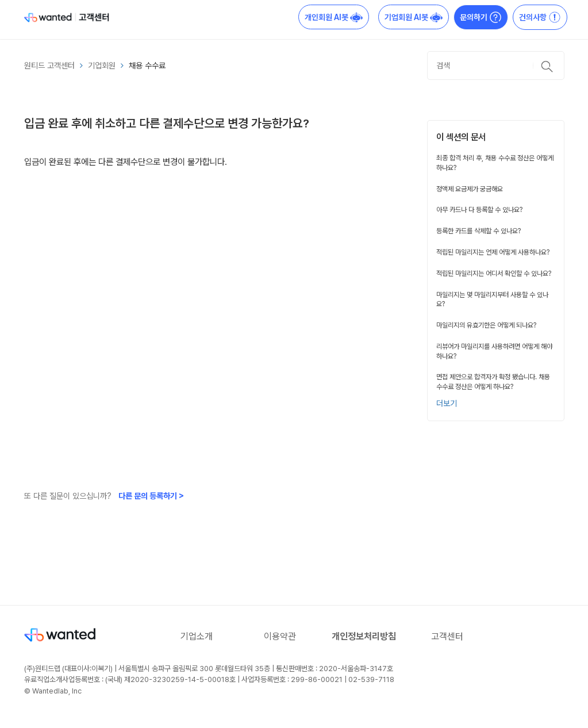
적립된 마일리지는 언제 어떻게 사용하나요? (493, 252)
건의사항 (540, 17)
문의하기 (481, 17)
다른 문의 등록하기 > (151, 496)
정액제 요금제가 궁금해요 (470, 189)
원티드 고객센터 (49, 66)
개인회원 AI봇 (334, 17)
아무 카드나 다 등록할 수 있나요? (479, 210)
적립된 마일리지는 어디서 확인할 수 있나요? (494, 274)
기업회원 (102, 66)
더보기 (447, 403)
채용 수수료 (147, 66)
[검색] (496, 66)
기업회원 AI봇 (414, 17)
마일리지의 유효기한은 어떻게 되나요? (486, 325)
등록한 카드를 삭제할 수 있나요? (479, 231)
